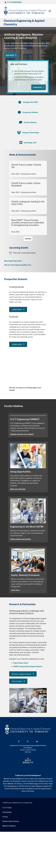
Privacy (5, 817)
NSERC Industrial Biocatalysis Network (28, 666)
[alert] (28, 253)
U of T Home (7, 808)
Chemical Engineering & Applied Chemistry (24, 22)
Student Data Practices (11, 821)
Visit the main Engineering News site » (18, 265)
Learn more (15, 590)
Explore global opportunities (21, 539)
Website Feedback (9, 826)
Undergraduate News (28, 174)
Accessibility (7, 812)
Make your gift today (18, 489)
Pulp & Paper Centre (21, 663)
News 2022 (15, 174)
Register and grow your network (22, 434)
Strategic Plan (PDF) (31, 102)
